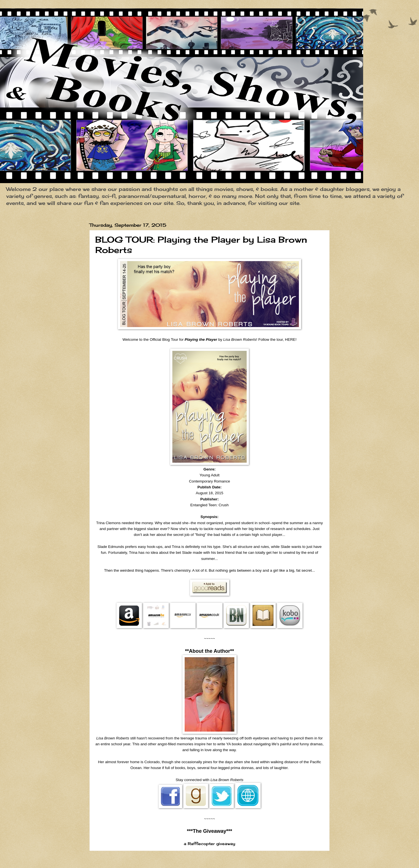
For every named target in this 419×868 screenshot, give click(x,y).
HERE (290, 340)
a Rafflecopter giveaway (209, 844)
